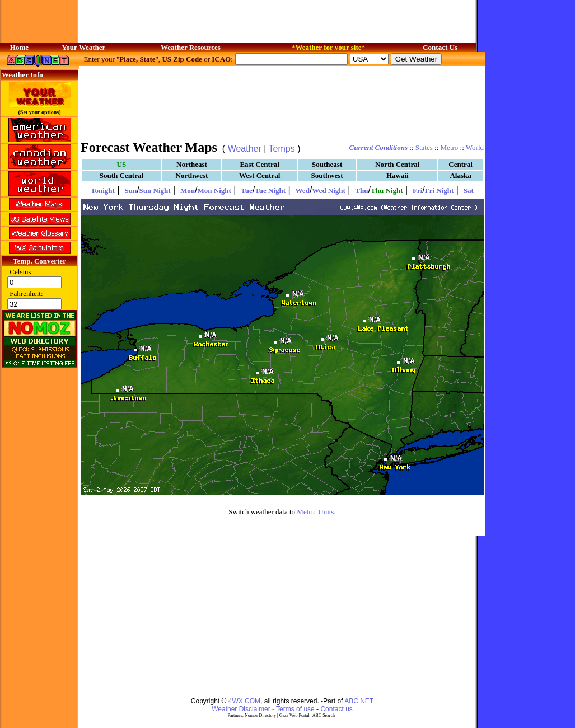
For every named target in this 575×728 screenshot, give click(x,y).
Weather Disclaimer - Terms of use (263, 709)
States (424, 147)
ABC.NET (359, 701)
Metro (450, 147)
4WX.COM (244, 701)
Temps (282, 149)
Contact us (336, 709)
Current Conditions (378, 147)
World (475, 147)
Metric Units (315, 512)
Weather (245, 149)
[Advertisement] (282, 102)
